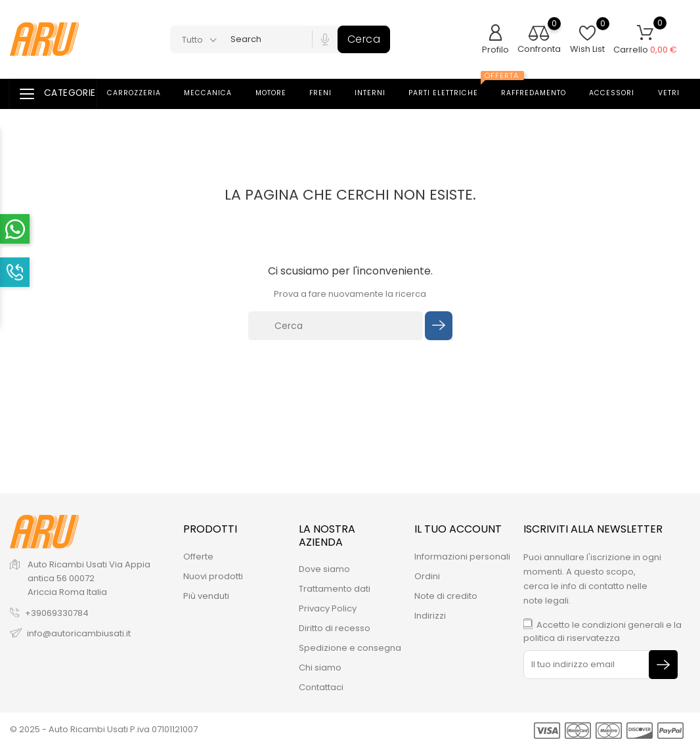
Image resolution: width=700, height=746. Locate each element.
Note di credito (446, 596)
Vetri (677, 93)
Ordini (427, 576)
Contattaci (321, 687)
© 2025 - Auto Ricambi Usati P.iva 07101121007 (104, 729)
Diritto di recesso (335, 628)
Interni (378, 93)
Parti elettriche (453, 89)
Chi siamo (320, 668)
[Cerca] (336, 326)
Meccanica (216, 93)
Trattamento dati (335, 589)
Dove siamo (324, 569)
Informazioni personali (462, 557)
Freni (328, 93)
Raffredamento (541, 93)
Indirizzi (430, 616)
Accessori (620, 93)
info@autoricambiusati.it (79, 633)
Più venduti (206, 596)
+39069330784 (57, 613)
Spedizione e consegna (350, 648)
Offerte (198, 557)
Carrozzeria (142, 93)
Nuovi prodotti (213, 576)
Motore (279, 93)
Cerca (364, 39)
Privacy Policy (328, 608)
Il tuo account (458, 529)
